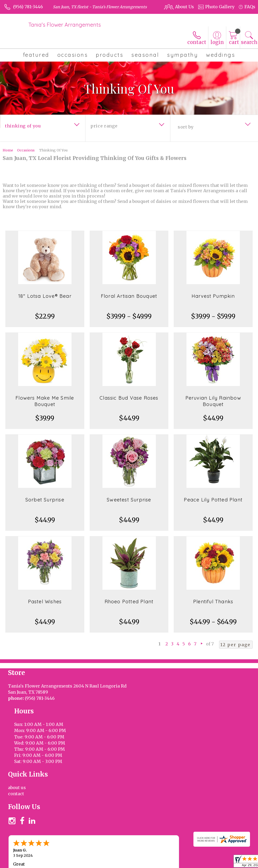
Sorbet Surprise (45, 500)
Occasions (26, 150)
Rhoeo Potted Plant (129, 602)
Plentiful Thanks (213, 602)
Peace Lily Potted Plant (213, 500)
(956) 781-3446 (28, 7)
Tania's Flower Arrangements (65, 25)
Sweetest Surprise (129, 500)
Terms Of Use (174, 857)
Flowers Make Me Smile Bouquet (45, 401)
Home (8, 150)
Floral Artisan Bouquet (129, 296)
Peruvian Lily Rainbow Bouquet (213, 401)
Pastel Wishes (45, 602)
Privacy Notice (207, 857)
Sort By (186, 127)
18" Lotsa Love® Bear (45, 296)
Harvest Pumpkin (213, 296)
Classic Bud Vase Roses (129, 398)
